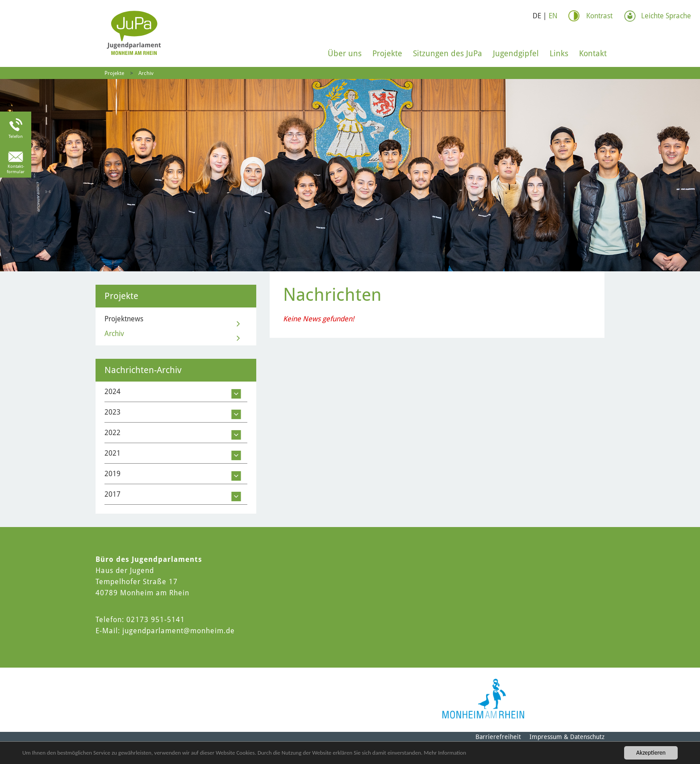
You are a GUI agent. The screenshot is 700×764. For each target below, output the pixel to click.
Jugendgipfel (516, 53)
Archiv (146, 73)
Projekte (387, 53)
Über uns (345, 53)
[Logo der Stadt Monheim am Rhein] (483, 699)
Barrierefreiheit (498, 737)
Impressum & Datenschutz (567, 737)
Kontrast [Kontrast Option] (599, 16)
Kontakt (593, 53)
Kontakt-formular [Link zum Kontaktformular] (16, 169)
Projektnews (124, 319)
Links (559, 53)
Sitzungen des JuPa (448, 53)
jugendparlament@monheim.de (179, 631)
